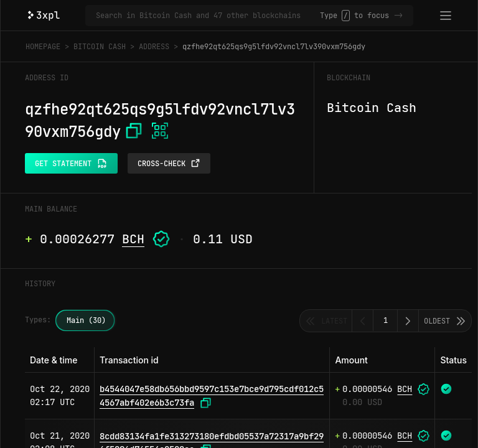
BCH (133, 239)
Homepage (43, 47)
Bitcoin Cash (100, 47)
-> (398, 16)
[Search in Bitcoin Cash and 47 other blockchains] (208, 16)
